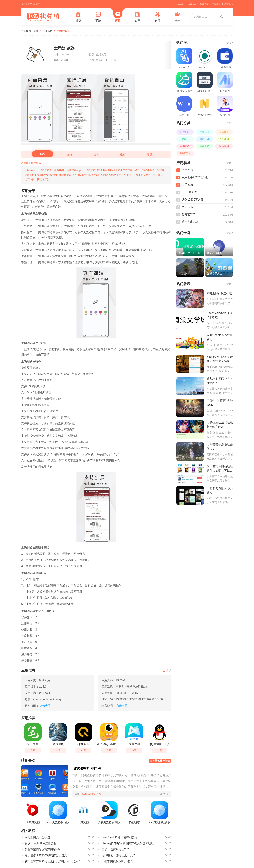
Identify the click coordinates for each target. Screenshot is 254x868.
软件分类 (204, 4)
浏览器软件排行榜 (31, 163)
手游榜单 (216, 4)
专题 (157, 17)
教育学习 (224, 139)
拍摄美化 (205, 132)
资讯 (138, 17)
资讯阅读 (205, 146)
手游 (98, 17)
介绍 (69, 154)
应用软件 (48, 31)
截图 (43, 154)
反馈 (167, 670)
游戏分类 (192, 4)
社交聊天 (185, 132)
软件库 (185, 139)
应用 (118, 17)
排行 (177, 17)
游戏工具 (205, 139)
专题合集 (180, 4)
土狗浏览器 (63, 31)
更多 (230, 43)
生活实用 (224, 146)
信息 (96, 154)
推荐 (123, 154)
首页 (78, 17)
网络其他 (185, 153)
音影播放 (224, 132)
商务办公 (185, 146)
